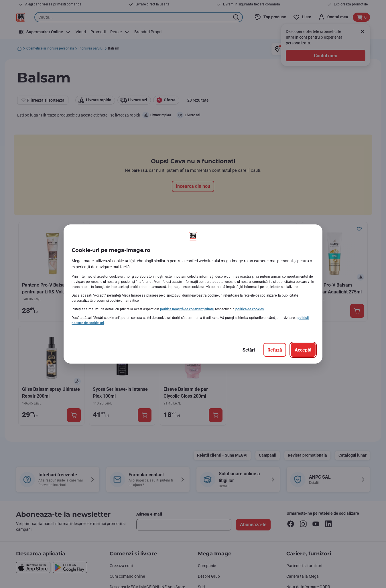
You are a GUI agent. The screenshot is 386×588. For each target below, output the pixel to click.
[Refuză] (275, 350)
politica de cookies (250, 309)
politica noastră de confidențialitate (187, 309)
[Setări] (249, 350)
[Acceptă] (303, 350)
